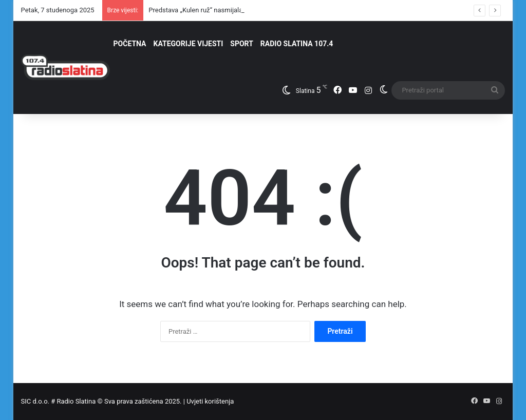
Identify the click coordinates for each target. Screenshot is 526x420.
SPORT (242, 44)
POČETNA (130, 44)
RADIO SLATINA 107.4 (297, 44)
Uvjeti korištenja (210, 401)
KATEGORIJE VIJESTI (189, 44)
